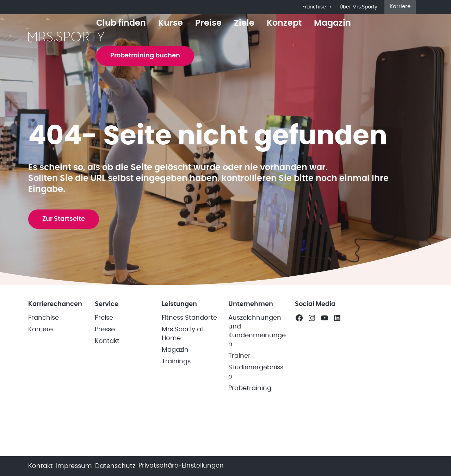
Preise (208, 23)
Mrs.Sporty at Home (183, 334)
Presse (105, 330)
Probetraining (250, 388)
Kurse (171, 23)
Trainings (176, 362)
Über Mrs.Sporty (359, 7)
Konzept (284, 23)
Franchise (317, 7)
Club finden (121, 23)
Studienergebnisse (256, 372)
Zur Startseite (64, 219)
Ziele (244, 23)
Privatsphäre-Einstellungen (181, 466)
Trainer (239, 356)
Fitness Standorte (189, 318)
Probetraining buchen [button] (145, 56)
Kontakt (107, 341)
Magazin (332, 23)
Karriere (400, 7)
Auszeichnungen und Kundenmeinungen (257, 331)
